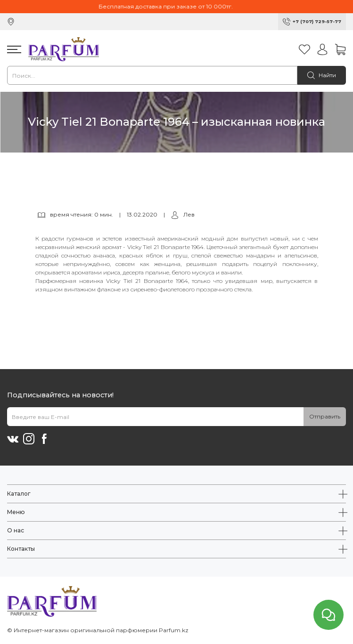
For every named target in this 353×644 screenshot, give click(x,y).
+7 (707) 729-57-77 (317, 21)
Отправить (325, 416)
